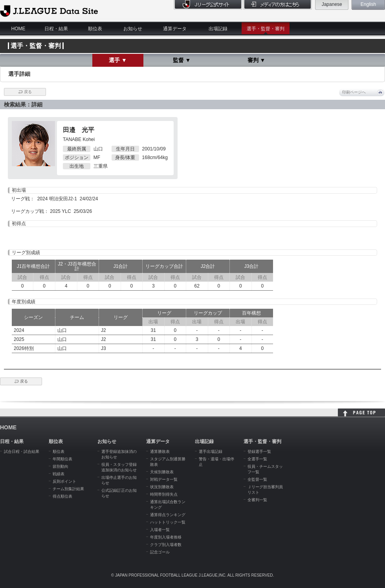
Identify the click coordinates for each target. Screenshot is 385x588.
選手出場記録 (211, 452)
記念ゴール (160, 552)
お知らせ (133, 29)
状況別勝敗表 (162, 487)
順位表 (95, 29)
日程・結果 (56, 29)
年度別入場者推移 (166, 537)
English (368, 4)
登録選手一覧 (259, 452)
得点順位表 (62, 496)
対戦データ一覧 (164, 479)
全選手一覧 (257, 459)
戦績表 (59, 474)
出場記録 (218, 29)
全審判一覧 (257, 500)
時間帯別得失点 (164, 494)
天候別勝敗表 (162, 472)
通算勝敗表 (160, 452)
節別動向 (60, 466)
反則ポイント (64, 481)
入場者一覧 (160, 530)
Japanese (332, 4)
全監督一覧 (257, 479)
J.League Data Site (49, 11)
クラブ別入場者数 (166, 545)
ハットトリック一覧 (168, 522)
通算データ (175, 29)
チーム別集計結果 (68, 489)
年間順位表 (62, 459)
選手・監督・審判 (266, 29)
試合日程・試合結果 (22, 452)
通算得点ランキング (168, 515)
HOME (18, 29)
